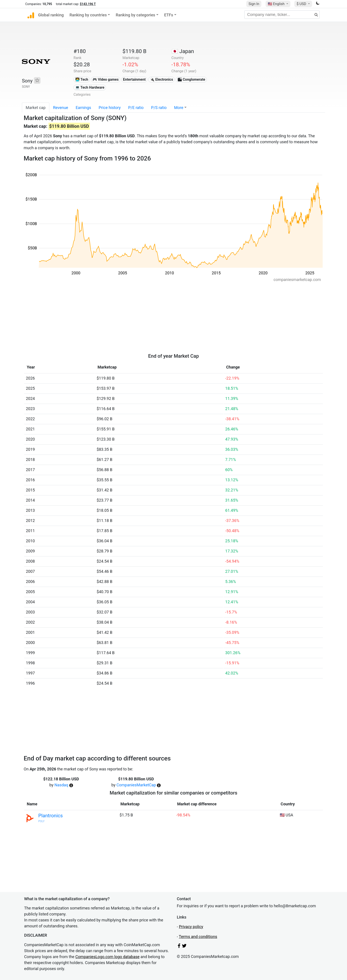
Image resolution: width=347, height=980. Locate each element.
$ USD (302, 4)
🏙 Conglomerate (191, 79)
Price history (110, 108)
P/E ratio (136, 108)
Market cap (36, 108)
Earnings (83, 108)
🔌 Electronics (162, 79)
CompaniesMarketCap (136, 785)
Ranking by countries (88, 15)
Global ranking (51, 15)
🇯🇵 (183, 51)
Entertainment (134, 79)
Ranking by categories (135, 15)
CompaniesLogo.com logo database (108, 957)
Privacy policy (191, 927)
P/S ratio (159, 108)
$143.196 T (88, 4)
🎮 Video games (106, 79)
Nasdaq (61, 785)
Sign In (254, 4)
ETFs (169, 15)
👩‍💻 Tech (82, 79)
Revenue (61, 108)
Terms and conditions (198, 937)
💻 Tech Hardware (90, 87)
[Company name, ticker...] (282, 15)
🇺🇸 (277, 4)
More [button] (179, 108)
